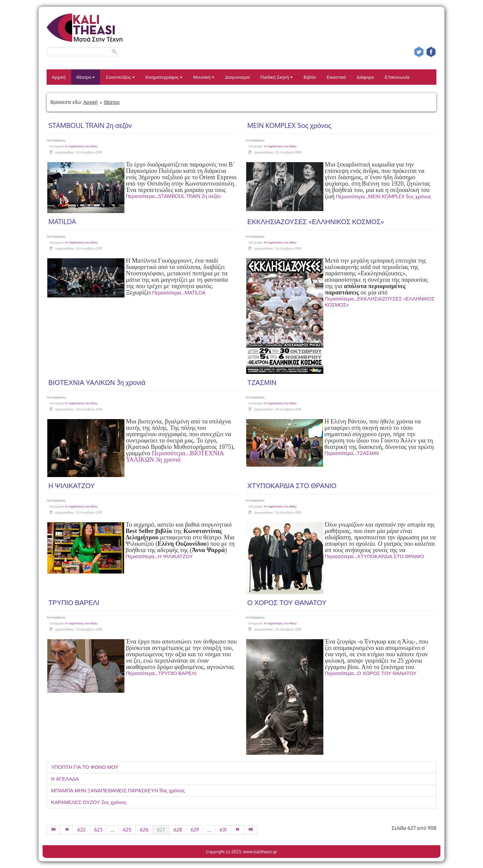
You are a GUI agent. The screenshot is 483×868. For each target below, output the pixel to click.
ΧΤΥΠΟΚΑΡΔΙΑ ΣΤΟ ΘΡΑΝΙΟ (292, 485)
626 (144, 830)
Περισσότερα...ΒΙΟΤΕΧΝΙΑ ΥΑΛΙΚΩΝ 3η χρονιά (175, 456)
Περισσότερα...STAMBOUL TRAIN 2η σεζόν (173, 196)
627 (161, 830)
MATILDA (62, 221)
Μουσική (204, 77)
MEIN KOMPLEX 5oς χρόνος (289, 125)
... (113, 830)
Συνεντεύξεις (120, 77)
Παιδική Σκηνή (277, 77)
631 (223, 830)
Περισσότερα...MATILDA (179, 293)
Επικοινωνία (397, 77)
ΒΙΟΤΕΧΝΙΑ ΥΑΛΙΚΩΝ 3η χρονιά (97, 382)
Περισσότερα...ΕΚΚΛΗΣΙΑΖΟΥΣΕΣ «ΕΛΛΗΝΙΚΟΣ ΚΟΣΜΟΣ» (380, 302)
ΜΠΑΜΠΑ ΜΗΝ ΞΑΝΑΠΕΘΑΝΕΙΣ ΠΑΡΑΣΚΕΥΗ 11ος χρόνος (118, 790)
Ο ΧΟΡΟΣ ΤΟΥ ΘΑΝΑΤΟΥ (287, 602)
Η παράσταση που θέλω (81, 146)
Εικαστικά (336, 77)
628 (178, 830)
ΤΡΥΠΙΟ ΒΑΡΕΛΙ (74, 602)
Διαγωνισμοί (237, 77)
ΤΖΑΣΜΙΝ (262, 382)
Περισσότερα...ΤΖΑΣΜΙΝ (352, 453)
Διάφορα (365, 77)
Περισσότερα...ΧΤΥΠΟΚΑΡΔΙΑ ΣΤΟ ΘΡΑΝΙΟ (374, 556)
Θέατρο (86, 77)
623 (98, 830)
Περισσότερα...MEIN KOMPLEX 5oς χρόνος (384, 196)
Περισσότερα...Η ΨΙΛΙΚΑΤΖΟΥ (159, 556)
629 (195, 830)
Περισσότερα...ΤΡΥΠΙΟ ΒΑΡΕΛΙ (161, 673)
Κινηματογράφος (164, 77)
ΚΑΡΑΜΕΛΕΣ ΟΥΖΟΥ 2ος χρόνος (89, 802)
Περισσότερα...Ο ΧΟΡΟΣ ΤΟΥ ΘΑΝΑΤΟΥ (371, 673)
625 (127, 830)
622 (81, 830)
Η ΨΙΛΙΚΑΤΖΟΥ (72, 485)
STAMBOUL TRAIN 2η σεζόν (90, 125)
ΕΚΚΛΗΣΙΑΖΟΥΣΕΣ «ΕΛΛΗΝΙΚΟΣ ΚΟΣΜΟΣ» (316, 221)
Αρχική (59, 77)
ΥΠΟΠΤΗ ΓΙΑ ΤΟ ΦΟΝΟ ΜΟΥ (85, 767)
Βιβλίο (310, 77)
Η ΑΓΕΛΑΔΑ (65, 779)
